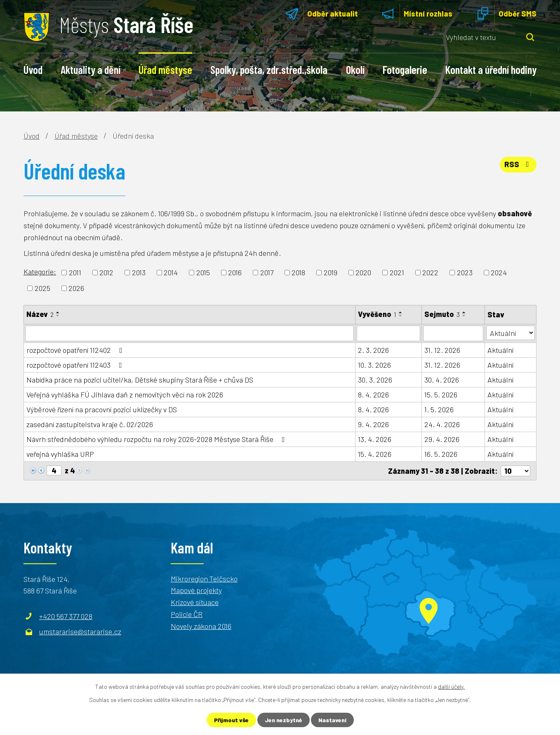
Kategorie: (40, 272)
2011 (75, 272)
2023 (465, 272)
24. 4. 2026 (442, 424)
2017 (267, 272)
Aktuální (500, 350)
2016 (235, 272)
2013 (139, 272)
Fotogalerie (405, 69)
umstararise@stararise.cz (80, 631)
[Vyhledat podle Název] (189, 333)
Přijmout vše (231, 720)
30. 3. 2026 (375, 380)
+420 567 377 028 (66, 616)
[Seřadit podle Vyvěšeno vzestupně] (401, 312)
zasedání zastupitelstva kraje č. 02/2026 (90, 424)
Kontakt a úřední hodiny (491, 69)
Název (40, 314)
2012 (106, 272)
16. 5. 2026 (441, 454)
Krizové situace (195, 602)
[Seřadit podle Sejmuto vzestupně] (464, 312)
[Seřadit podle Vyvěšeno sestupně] (401, 316)
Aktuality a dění (91, 69)
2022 (430, 272)
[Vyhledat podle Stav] (511, 333)
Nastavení (332, 720)
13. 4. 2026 (375, 439)
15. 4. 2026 (375, 454)
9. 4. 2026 (373, 424)
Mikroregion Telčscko (204, 578)
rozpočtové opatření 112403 (76, 365)
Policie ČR (187, 614)
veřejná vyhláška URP (60, 454)
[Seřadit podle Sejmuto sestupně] (464, 316)
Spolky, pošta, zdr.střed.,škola (269, 69)
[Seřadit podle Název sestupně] (58, 316)
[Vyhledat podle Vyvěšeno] (388, 333)
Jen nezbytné (284, 720)
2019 (331, 272)
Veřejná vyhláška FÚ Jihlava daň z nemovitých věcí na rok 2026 (125, 395)
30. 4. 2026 (442, 380)
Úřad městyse (165, 69)
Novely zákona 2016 (201, 626)
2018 (298, 272)
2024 (499, 272)
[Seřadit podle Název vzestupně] (58, 312)
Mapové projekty (196, 590)
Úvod (33, 69)
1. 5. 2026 (439, 409)
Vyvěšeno (377, 314)
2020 (363, 272)
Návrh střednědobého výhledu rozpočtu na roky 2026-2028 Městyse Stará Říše (157, 439)
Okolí (355, 69)
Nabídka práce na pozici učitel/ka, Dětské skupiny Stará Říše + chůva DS (140, 380)
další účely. (451, 687)
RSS (518, 164)
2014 (171, 272)
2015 (203, 272)
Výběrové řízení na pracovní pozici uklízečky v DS (102, 409)
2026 (76, 288)
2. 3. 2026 (373, 350)
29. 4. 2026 (442, 439)
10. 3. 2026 (374, 365)
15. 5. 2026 (441, 395)
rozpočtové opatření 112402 (76, 350)
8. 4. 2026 (373, 395)
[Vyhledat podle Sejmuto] (453, 333)
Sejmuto (442, 314)
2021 (397, 272)
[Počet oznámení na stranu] (515, 471)
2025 (42, 288)
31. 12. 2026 (442, 350)
